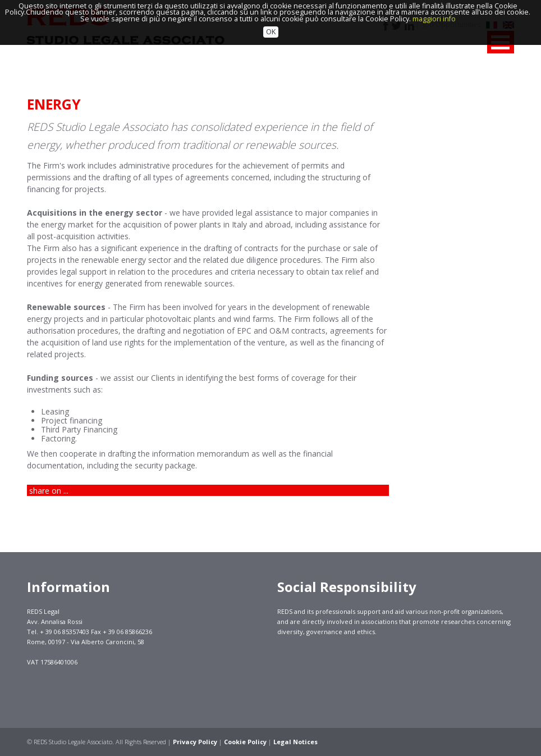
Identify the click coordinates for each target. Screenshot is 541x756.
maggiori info (434, 6)
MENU (501, 42)
